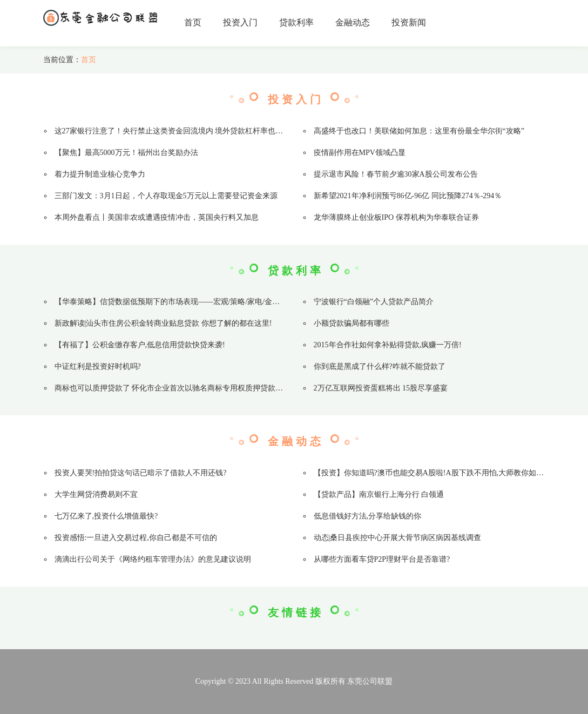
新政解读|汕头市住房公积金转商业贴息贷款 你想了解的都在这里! (163, 323)
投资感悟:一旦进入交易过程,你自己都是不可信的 (136, 538)
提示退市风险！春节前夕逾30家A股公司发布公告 (396, 174)
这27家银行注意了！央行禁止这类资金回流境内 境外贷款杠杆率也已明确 (177, 131)
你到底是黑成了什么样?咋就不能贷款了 (380, 366)
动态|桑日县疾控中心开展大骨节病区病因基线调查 (398, 538)
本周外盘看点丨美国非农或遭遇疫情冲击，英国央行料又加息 (157, 217)
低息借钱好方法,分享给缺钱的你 (368, 516)
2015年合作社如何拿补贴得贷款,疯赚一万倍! (388, 345)
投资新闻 (409, 22)
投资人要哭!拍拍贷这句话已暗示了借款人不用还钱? (141, 473)
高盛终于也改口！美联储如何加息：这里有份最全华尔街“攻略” (419, 131)
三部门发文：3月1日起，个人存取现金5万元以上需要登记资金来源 (166, 196)
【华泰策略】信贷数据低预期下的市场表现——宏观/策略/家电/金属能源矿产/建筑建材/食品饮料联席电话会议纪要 (245, 302)
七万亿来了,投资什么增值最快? (106, 516)
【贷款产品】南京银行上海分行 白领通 (379, 494)
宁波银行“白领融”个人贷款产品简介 (374, 302)
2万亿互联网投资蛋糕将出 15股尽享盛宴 (381, 388)
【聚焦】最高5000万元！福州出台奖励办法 (126, 153)
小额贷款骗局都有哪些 (352, 323)
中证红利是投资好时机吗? (98, 366)
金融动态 (353, 22)
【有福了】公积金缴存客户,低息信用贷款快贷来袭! (140, 345)
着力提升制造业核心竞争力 (100, 174)
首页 (193, 22)
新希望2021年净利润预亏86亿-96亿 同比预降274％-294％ (408, 196)
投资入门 (240, 22)
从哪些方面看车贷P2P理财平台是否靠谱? (382, 559)
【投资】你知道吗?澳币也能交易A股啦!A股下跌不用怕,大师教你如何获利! (438, 473)
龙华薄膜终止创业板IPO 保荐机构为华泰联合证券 (396, 217)
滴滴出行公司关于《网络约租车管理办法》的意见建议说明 (153, 559)
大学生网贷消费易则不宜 (96, 494)
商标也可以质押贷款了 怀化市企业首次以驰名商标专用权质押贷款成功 (173, 388)
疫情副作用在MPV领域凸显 (360, 153)
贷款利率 (296, 22)
